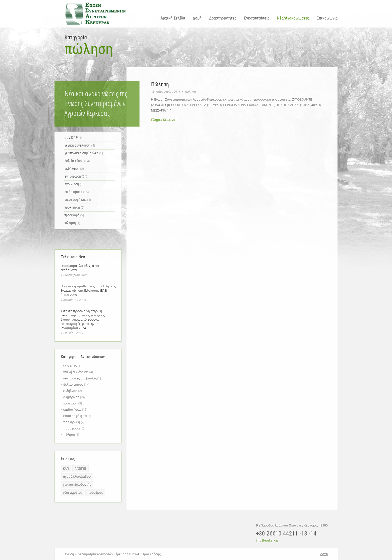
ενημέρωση (71, 397)
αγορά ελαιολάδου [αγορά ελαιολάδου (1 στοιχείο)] (77, 477)
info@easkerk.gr (267, 540)
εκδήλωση (70, 391)
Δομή (197, 18)
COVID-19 (70, 366)
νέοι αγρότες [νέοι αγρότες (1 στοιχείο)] (72, 493)
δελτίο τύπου (73, 385)
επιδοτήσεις (72, 410)
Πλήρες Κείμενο (165, 120)
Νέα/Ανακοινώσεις (293, 18)
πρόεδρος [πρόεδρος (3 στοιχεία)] (95, 493)
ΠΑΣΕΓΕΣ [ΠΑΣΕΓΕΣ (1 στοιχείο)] (80, 469)
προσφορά (71, 428)
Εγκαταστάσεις (257, 18)
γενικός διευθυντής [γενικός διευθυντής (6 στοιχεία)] (77, 485)
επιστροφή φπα (75, 416)
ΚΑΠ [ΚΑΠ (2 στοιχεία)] (66, 469)
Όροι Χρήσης (151, 554)
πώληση (190, 91)
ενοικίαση (70, 403)
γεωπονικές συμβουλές (80, 378)
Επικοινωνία (327, 18)
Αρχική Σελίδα (173, 18)
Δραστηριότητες (223, 18)
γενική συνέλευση (76, 372)
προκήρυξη (72, 422)
